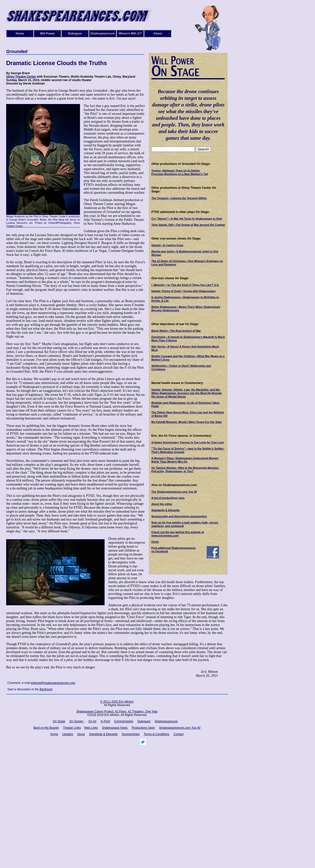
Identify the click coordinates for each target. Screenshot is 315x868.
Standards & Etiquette (165, 510)
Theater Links (72, 728)
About (158, 34)
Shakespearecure (102, 34)
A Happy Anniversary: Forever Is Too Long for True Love (188, 442)
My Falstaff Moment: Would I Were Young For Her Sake (187, 422)
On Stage (59, 721)
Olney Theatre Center (21, 77)
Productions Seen (143, 728)
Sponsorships (131, 734)
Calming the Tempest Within (179, 198)
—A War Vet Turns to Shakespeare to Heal (187, 219)
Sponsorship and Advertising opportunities (179, 516)
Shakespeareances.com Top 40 (180, 728)
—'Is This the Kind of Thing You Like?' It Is (185, 285)
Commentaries (124, 721)
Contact (179, 734)
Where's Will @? (130, 34)
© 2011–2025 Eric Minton (117, 702)
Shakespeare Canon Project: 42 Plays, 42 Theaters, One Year (117, 712)
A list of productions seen (168, 498)
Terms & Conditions (157, 734)
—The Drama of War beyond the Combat (188, 225)
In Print (105, 721)
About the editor (162, 504)
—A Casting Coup (167, 245)
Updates (68, 734)
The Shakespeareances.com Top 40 (174, 492)
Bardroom (46, 689)
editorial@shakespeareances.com (53, 683)
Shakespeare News (115, 728)
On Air (92, 721)
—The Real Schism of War (176, 331)
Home (20, 34)
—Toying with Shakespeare (183, 291)
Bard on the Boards (46, 728)
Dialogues (75, 34)
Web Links (91, 728)
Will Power (47, 34)
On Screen (77, 721)
